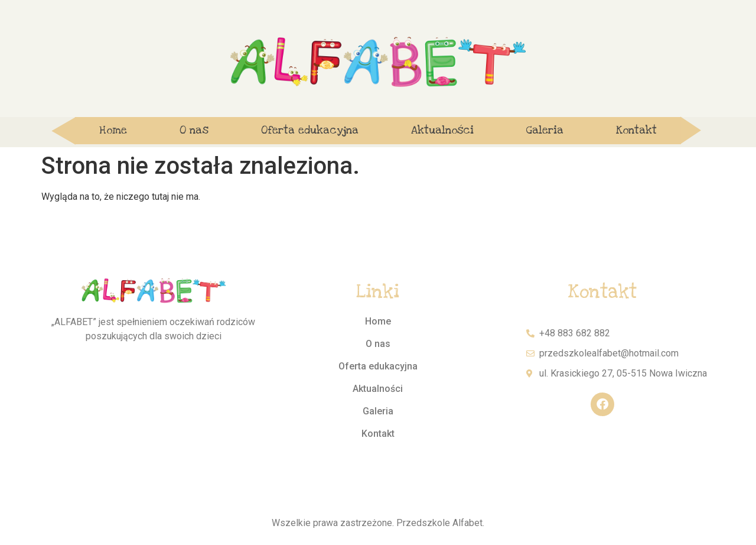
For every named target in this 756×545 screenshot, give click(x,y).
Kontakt (636, 130)
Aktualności (442, 130)
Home (113, 130)
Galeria (545, 130)
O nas (194, 130)
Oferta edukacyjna (310, 130)
